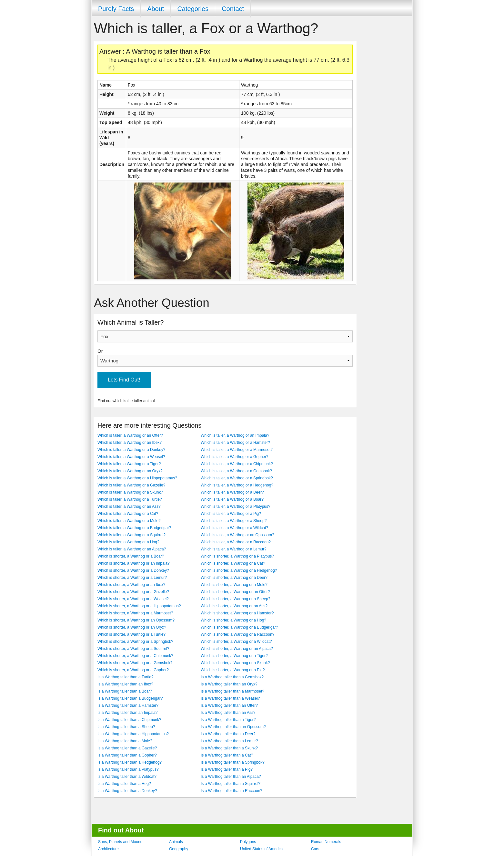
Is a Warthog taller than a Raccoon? (232, 791)
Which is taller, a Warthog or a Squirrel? (131, 535)
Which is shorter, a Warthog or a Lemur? (132, 578)
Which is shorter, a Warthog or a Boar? (131, 556)
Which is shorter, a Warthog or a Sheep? (236, 599)
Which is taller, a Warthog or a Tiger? (129, 464)
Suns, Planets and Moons (120, 842)
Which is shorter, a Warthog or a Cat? (233, 563)
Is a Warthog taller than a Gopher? (127, 755)
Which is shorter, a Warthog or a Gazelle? (133, 592)
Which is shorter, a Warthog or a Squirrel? (133, 649)
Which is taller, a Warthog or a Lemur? (234, 549)
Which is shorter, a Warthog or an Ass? (234, 606)
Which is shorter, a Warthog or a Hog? (233, 620)
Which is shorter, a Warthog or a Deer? (234, 578)
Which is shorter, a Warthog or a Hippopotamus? (139, 606)
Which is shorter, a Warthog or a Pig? (233, 670)
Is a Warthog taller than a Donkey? (127, 791)
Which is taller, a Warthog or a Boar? (232, 499)
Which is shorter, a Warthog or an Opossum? (136, 620)
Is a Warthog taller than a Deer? (228, 734)
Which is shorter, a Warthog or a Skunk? (235, 663)
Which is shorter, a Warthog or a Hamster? (237, 613)
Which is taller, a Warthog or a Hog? (128, 542)
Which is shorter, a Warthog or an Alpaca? (237, 649)
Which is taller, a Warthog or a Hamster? (235, 443)
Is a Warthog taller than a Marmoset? (232, 691)
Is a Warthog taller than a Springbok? (233, 762)
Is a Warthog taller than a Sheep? (126, 727)
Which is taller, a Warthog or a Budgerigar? (134, 528)
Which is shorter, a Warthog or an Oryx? (132, 627)
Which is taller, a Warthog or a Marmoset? (237, 450)
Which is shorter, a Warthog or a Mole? (234, 585)
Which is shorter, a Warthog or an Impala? (134, 563)
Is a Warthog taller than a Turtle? (126, 677)
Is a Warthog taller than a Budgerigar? (130, 698)
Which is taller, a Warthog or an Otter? (130, 435)
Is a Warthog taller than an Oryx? (229, 684)
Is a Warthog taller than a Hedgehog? (130, 762)
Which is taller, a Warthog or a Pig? (231, 514)
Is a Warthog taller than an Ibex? (125, 684)
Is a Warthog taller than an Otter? (229, 705)
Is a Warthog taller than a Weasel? (230, 698)
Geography (179, 849)
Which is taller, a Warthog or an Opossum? (237, 535)
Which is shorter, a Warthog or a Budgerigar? (239, 627)
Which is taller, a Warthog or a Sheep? (234, 521)
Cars (315, 849)
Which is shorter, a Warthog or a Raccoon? (237, 634)
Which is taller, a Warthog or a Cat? (128, 514)
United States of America (261, 849)
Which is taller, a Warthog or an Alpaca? (132, 549)
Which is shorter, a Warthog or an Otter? (235, 592)
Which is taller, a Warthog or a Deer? (232, 492)
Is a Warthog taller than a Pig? (227, 769)
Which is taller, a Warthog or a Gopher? (235, 457)
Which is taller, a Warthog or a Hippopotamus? (137, 478)
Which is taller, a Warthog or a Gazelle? (131, 485)
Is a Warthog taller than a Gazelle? (127, 748)
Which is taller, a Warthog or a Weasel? (131, 457)
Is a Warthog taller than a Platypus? (128, 769)
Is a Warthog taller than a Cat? (227, 755)
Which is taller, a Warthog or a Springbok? (237, 478)
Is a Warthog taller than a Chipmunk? (129, 720)
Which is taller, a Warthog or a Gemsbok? (236, 471)
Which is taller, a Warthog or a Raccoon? (236, 542)
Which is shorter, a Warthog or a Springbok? (135, 642)
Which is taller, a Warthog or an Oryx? (130, 471)
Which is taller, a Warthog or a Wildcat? (234, 528)
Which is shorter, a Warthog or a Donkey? (133, 570)
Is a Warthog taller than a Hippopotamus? (133, 734)
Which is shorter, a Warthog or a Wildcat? (236, 642)
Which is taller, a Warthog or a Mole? (129, 521)
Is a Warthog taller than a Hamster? (128, 705)
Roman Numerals (326, 842)
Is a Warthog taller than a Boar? (125, 691)
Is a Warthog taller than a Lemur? (229, 741)
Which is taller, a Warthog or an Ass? (129, 506)
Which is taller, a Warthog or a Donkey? (131, 450)
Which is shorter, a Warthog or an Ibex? (131, 585)
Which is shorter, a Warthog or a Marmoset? (135, 613)
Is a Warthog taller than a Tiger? (228, 720)
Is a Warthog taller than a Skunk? (229, 748)
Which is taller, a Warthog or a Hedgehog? (237, 485)
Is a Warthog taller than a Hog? (124, 784)
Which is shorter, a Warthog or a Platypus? (237, 556)
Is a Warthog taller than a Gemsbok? (232, 677)
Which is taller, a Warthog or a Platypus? (236, 506)
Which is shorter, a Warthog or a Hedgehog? (239, 570)
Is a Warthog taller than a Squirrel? (231, 784)
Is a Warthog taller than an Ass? (228, 713)
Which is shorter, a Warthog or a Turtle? (131, 634)
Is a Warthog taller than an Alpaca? (231, 777)
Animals (176, 842)
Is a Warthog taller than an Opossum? (233, 727)
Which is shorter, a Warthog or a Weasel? (133, 599)
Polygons (248, 842)
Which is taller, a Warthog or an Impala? (235, 435)
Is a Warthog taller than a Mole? (125, 741)
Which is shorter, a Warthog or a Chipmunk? (135, 656)
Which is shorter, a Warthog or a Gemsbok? (135, 663)
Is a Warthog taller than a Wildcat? (127, 777)
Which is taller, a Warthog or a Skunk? (130, 492)
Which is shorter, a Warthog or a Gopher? (133, 670)
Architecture (108, 849)
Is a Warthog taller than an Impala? (127, 713)
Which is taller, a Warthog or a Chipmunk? (237, 464)
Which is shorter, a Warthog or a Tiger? (234, 656)
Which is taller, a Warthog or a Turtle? (130, 499)
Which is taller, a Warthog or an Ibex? (130, 443)
